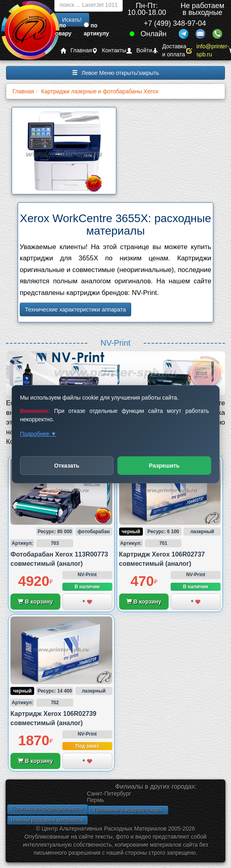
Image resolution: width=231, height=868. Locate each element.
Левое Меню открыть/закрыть (116, 73)
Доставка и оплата (169, 51)
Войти (139, 51)
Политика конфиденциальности (47, 809)
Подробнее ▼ (38, 434)
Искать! (72, 20)
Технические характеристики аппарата (75, 309)
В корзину (35, 602)
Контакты (109, 51)
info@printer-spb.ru (208, 51)
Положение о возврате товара (128, 810)
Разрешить (164, 466)
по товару (62, 29)
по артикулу (96, 29)
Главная (76, 51)
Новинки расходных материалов (47, 820)
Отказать (67, 466)
